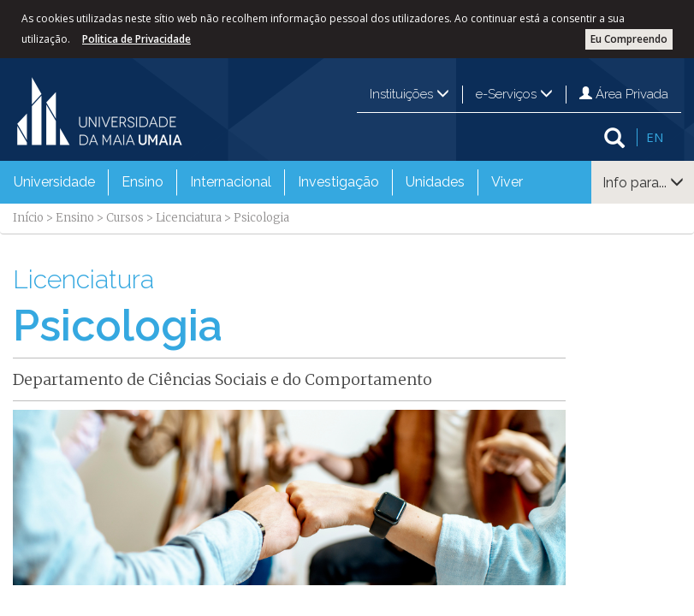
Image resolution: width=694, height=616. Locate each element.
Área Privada (624, 94)
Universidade (54, 182)
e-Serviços (514, 94)
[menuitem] (54, 182)
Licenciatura (189, 218)
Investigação (338, 182)
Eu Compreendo (629, 39)
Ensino (142, 182)
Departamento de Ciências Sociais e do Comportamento (222, 379)
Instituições (409, 94)
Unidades (435, 182)
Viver (507, 182)
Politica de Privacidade (136, 39)
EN (655, 137)
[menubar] (268, 182)
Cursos (125, 218)
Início (28, 218)
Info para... (643, 183)
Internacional (231, 182)
